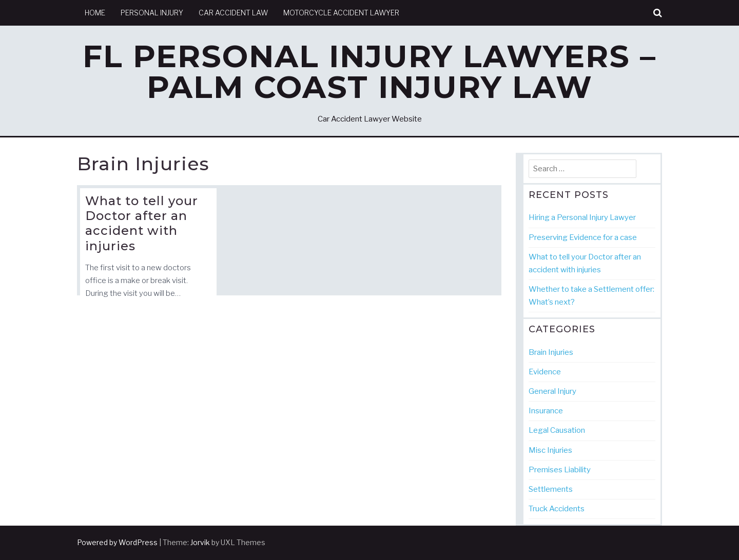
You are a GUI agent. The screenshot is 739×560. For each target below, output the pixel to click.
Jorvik (200, 542)
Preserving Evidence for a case (583, 237)
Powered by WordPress (117, 542)
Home (95, 13)
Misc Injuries (550, 450)
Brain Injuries (551, 352)
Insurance (546, 411)
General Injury (552, 391)
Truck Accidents (557, 509)
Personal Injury (152, 13)
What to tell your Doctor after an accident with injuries (142, 223)
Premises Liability (560, 470)
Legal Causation (557, 430)
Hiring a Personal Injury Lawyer (582, 217)
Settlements (551, 489)
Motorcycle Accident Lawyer (341, 13)
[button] (658, 13)
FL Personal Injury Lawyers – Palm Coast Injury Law (369, 72)
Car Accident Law (233, 13)
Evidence (545, 372)
